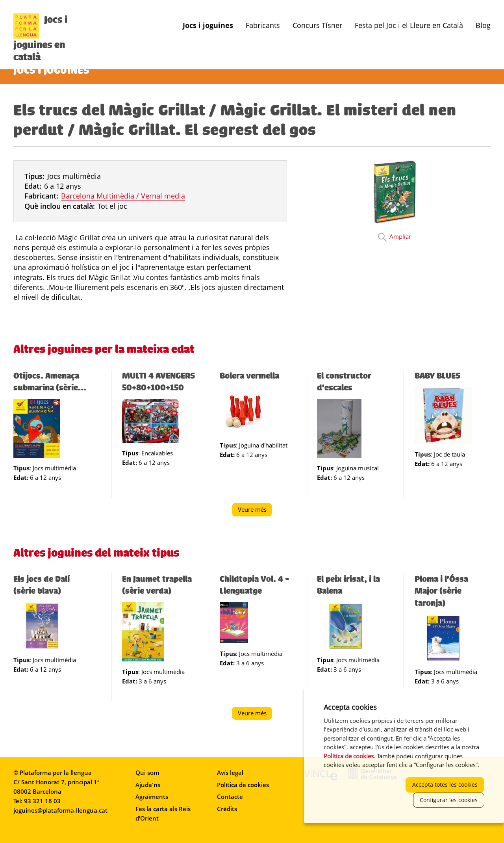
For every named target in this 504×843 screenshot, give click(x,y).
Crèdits (227, 809)
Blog (483, 25)
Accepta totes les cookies (445, 785)
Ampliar (400, 236)
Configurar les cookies (449, 800)
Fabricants (263, 25)
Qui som (147, 772)
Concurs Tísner (317, 25)
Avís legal (230, 772)
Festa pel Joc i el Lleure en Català (409, 25)
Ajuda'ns (148, 785)
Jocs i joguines (208, 25)
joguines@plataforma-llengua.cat (60, 810)
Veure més (255, 511)
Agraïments (152, 797)
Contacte (230, 797)
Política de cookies (243, 785)
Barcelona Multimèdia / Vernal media (123, 196)
